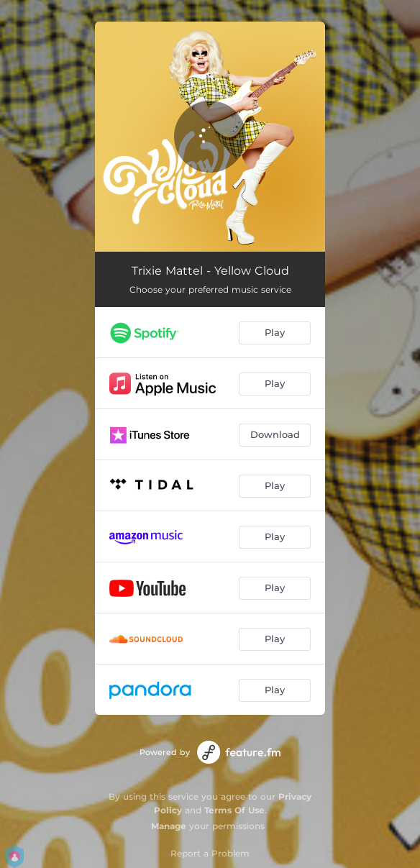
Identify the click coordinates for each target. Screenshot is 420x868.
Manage (169, 826)
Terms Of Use (234, 810)
